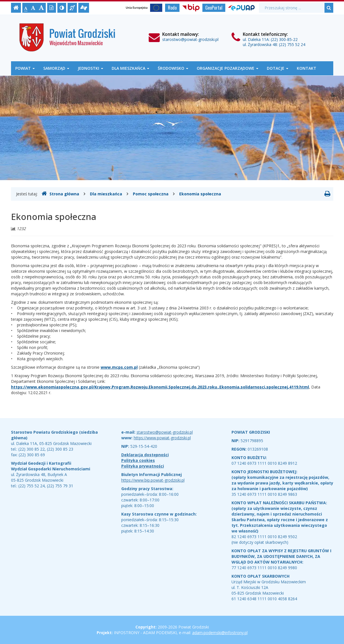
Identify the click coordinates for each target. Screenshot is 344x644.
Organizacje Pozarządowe (228, 68)
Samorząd (56, 68)
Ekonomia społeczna (200, 194)
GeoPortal (214, 8)
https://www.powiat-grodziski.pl (162, 438)
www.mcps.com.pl (119, 367)
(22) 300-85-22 (284, 39)
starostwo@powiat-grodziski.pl (190, 39)
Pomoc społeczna (151, 194)
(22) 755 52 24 (292, 44)
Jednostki (90, 68)
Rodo (172, 8)
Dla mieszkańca (130, 68)
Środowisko (173, 68)
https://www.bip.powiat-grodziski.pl (153, 480)
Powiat (25, 68)
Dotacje (278, 68)
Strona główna (60, 194)
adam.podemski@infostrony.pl (220, 633)
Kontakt (307, 68)
